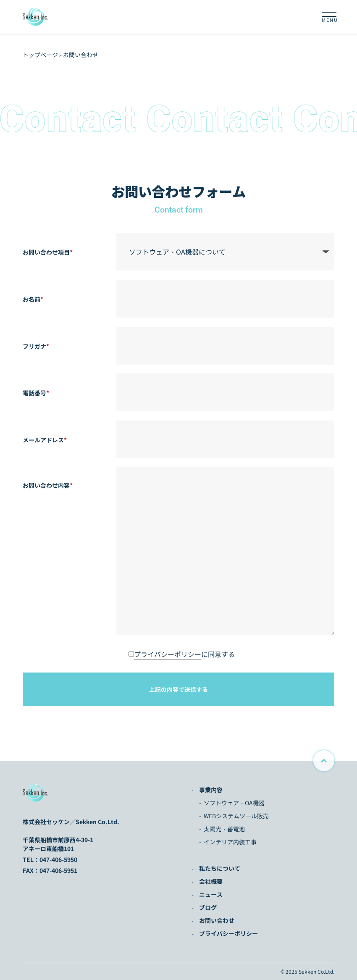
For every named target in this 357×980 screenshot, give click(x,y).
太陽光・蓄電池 (224, 829)
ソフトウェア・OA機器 (234, 803)
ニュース (211, 894)
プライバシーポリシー (168, 654)
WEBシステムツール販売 (236, 816)
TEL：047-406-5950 (50, 859)
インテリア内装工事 (230, 842)
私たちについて (220, 868)
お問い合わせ (217, 920)
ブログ (208, 907)
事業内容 (211, 790)
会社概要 (211, 881)
